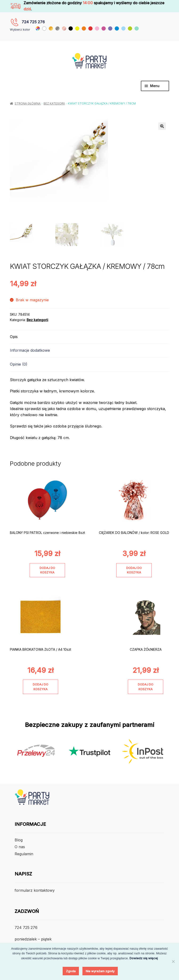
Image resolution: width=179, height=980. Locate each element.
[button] (162, 126)
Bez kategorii (54, 103)
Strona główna (28, 103)
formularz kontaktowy (35, 891)
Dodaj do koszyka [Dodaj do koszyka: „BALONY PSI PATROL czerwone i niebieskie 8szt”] (47, 571)
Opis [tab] (14, 337)
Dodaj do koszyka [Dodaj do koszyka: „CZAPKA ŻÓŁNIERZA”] (146, 687)
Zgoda (71, 971)
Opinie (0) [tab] (19, 365)
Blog (19, 840)
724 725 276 (33, 22)
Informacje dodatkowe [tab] (30, 351)
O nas (20, 847)
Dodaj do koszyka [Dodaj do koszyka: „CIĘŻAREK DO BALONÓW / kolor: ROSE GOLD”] (134, 571)
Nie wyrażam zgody (100, 971)
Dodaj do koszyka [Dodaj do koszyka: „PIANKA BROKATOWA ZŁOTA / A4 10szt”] (41, 687)
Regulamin (24, 854)
